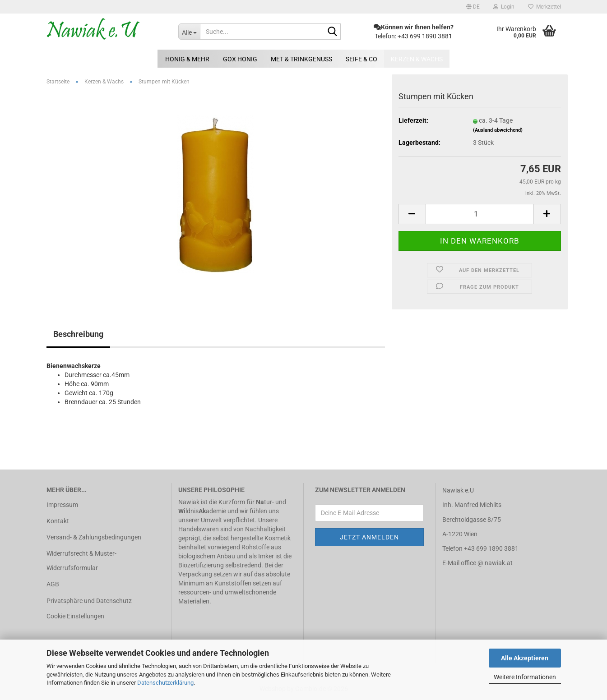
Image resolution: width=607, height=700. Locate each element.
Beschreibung (78, 334)
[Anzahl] (480, 214)
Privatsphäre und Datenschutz (89, 601)
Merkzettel (544, 7)
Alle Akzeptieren (525, 658)
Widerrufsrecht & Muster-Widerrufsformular (81, 561)
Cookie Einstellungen (75, 616)
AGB (53, 584)
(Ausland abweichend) (498, 130)
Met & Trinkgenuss (301, 59)
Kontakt (58, 521)
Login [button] (504, 7)
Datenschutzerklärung (165, 683)
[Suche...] (189, 32)
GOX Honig (240, 59)
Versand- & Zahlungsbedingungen (94, 537)
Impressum (62, 505)
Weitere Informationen (525, 677)
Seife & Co (361, 59)
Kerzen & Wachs (417, 59)
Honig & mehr (187, 59)
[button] (473, 7)
